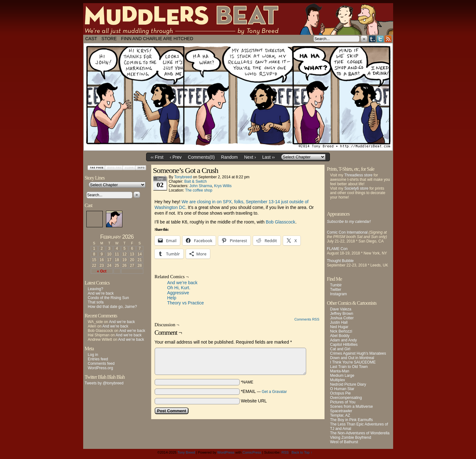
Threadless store (358, 175)
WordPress (226, 452)
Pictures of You (343, 402)
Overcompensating (346, 398)
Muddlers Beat (238, 19)
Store (109, 39)
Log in (93, 355)
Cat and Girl (340, 349)
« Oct (102, 271)
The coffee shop (199, 190)
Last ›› (269, 157)
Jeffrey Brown (342, 314)
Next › (250, 157)
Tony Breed (186, 452)
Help (172, 298)
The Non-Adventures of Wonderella (360, 433)
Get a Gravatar (274, 392)
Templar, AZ (340, 415)
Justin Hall (339, 322)
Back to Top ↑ (302, 452)
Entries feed (98, 359)
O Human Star (342, 389)
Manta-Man (340, 371)
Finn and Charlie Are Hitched (157, 39)
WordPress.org (101, 368)
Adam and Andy (344, 340)
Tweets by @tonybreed (104, 383)
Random (229, 157)
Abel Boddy (340, 336)
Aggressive (178, 293)
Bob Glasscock (280, 222)
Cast (91, 39)
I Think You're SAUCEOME (353, 362)
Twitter (380, 39)
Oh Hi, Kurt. (179, 288)
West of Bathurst (344, 442)
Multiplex (338, 380)
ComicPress (252, 452)
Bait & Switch (196, 181)
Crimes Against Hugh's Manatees (358, 353)
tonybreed (183, 177)
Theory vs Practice (186, 303)
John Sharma (201, 186)
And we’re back (101, 293)
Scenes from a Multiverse (352, 407)
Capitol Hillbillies (344, 345)
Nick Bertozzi (341, 331)
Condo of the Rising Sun (108, 298)
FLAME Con (337, 249)
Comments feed (101, 364)
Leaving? (96, 289)
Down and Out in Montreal (352, 358)
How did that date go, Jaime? (112, 307)
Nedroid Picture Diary (348, 384)
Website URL (254, 401)
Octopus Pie (340, 393)
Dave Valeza (341, 309)
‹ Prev (176, 157)
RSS (388, 39)
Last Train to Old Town (349, 367)
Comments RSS (307, 319)
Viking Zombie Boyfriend (351, 438)
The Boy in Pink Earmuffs (352, 420)
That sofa (96, 302)
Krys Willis (223, 186)
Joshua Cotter (342, 318)
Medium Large (342, 376)
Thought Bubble (340, 261)
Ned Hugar (339, 327)
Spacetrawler (341, 411)
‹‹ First (157, 157)
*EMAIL (264, 391)
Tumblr (372, 39)
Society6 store (356, 188)
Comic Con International (347, 232)
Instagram (339, 294)
